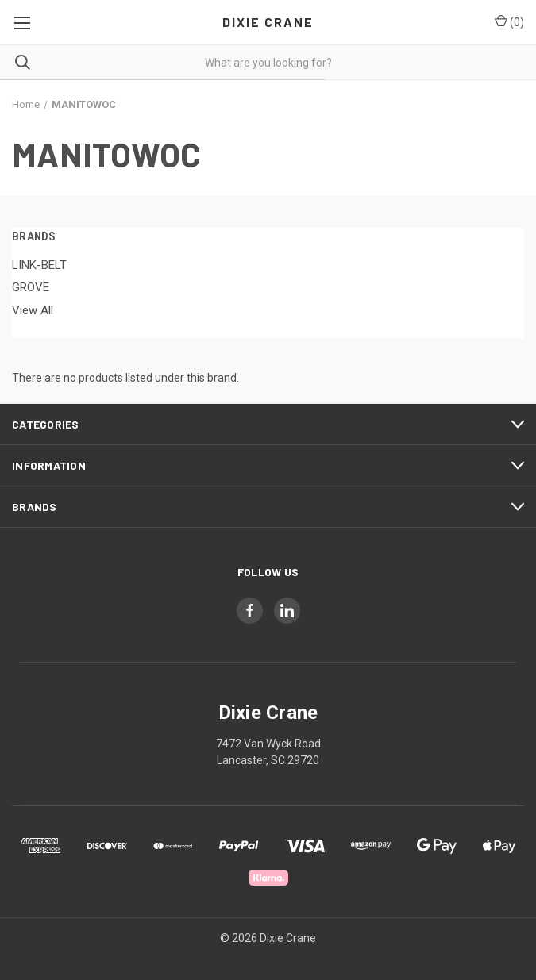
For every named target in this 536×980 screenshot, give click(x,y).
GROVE (31, 287)
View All (33, 310)
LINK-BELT (39, 265)
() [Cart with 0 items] (509, 21)
